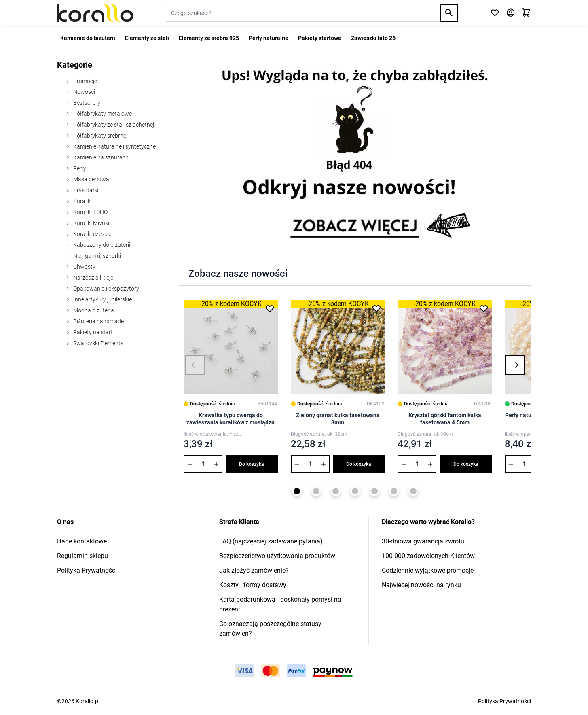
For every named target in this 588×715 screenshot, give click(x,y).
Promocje (85, 81)
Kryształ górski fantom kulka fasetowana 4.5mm (445, 419)
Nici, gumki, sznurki (96, 256)
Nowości (84, 92)
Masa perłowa (91, 179)
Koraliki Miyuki (91, 223)
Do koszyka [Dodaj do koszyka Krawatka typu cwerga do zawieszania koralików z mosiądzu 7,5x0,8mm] (252, 464)
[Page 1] (297, 491)
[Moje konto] (511, 13)
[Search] (449, 13)
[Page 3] (336, 491)
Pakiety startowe (320, 38)
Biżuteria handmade (98, 321)
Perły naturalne (269, 38)
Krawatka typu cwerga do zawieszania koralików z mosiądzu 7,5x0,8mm (231, 419)
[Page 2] (316, 491)
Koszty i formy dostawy (253, 585)
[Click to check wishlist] (495, 13)
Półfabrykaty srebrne (99, 136)
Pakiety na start (92, 332)
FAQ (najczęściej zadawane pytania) (271, 541)
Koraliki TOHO (90, 212)
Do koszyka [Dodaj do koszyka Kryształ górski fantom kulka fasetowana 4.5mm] (466, 464)
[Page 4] (355, 491)
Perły (79, 168)
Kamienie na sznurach (100, 157)
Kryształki (85, 190)
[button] (195, 365)
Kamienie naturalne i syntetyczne (114, 146)
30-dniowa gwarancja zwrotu (423, 541)
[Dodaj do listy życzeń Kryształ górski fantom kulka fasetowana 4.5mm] (484, 308)
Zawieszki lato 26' (374, 38)
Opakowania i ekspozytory (106, 289)
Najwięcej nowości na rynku (421, 585)
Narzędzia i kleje (93, 278)
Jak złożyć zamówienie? (254, 570)
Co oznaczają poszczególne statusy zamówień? (270, 629)
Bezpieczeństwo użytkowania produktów (277, 556)
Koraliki (82, 201)
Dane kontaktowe (82, 541)
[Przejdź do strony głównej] (95, 13)
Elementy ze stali (147, 38)
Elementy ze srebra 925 (209, 38)
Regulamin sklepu (82, 556)
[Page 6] (394, 491)
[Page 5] (374, 491)
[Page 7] (413, 491)
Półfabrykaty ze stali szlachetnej (113, 125)
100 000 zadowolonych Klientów (428, 556)
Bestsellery (86, 103)
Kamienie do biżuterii (88, 38)
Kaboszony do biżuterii (101, 245)
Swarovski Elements (98, 343)
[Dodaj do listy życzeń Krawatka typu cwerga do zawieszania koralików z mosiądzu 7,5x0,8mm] (270, 308)
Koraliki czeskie (92, 234)
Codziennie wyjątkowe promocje (428, 570)
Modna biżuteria (93, 310)
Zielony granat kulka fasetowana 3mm (338, 419)
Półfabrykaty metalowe (102, 114)
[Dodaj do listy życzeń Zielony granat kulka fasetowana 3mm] (376, 308)
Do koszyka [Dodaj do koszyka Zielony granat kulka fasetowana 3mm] (359, 464)
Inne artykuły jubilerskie (102, 299)
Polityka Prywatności (87, 570)
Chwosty (84, 267)
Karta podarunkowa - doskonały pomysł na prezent (280, 604)
